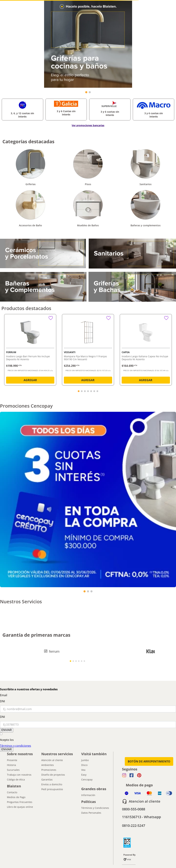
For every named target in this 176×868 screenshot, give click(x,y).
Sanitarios (146, 184)
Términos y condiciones (16, 746)
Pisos (88, 184)
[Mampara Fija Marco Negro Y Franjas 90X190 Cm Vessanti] (88, 350)
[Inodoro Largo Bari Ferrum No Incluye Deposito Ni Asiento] (30, 350)
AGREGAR (30, 380)
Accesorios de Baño (30, 225)
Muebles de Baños (88, 225)
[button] (79, 391)
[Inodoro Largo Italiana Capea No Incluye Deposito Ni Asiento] (146, 350)
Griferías (31, 184)
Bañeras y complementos (146, 225)
